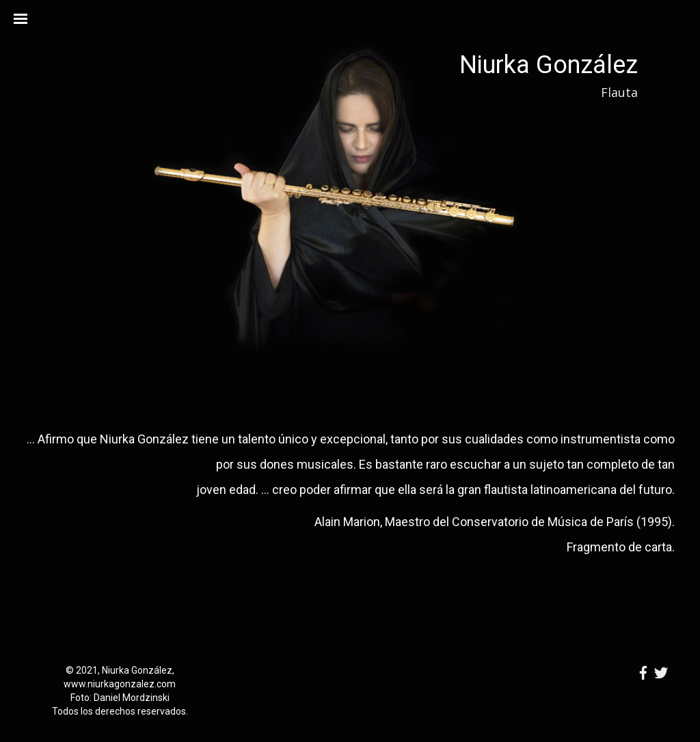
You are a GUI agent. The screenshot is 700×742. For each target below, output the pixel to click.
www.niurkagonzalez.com (120, 684)
